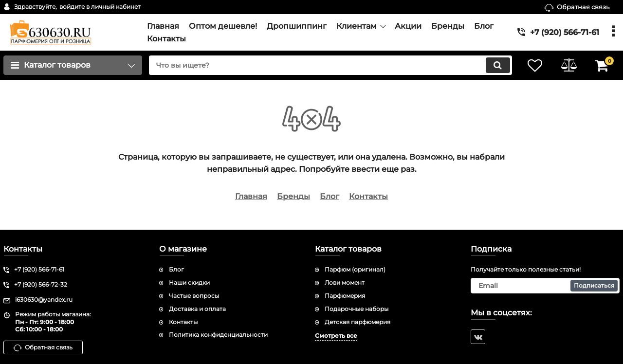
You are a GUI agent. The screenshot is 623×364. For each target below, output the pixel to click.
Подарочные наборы (357, 309)
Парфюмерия (345, 296)
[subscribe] (545, 286)
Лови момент (345, 282)
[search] (330, 65)
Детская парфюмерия (357, 322)
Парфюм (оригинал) (355, 269)
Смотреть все (336, 336)
